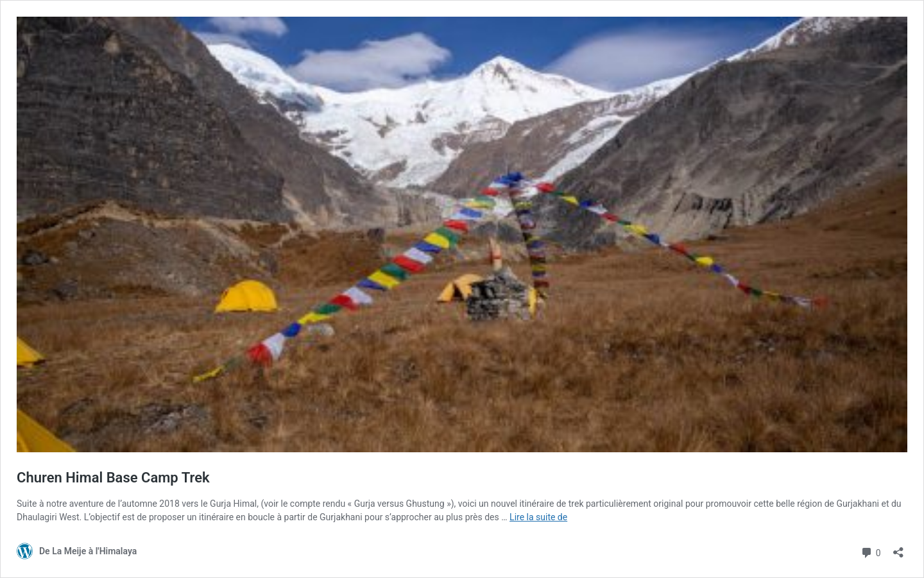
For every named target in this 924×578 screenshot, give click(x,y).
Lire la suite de (538, 517)
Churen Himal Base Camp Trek (113, 478)
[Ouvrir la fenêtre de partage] (898, 548)
